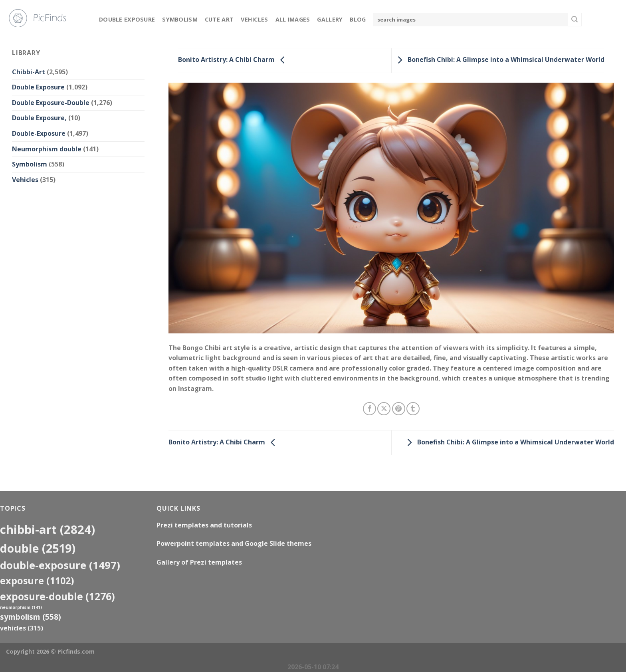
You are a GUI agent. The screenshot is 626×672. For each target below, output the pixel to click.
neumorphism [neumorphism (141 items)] (21, 607)
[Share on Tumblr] (413, 409)
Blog (358, 19)
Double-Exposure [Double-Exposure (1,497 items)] (60, 565)
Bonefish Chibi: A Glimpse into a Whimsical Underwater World (499, 60)
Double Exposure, (39, 118)
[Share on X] (384, 409)
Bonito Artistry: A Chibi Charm (234, 60)
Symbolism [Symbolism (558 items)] (31, 617)
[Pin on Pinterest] (399, 409)
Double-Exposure (39, 133)
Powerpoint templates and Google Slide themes (234, 543)
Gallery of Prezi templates (199, 562)
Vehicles (254, 19)
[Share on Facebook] (369, 409)
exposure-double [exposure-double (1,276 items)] (57, 596)
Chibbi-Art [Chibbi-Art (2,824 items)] (48, 529)
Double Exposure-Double (51, 103)
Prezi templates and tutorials (204, 525)
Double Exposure (127, 19)
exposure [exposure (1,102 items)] (37, 581)
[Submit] (574, 20)
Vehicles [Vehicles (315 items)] (22, 628)
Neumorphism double (47, 149)
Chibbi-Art (29, 72)
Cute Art (219, 19)
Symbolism (180, 19)
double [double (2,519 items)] (38, 548)
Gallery (330, 19)
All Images (293, 19)
